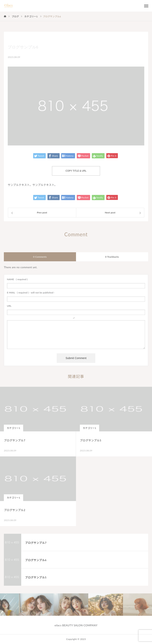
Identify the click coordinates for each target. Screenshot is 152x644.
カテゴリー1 (13, 428)
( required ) (17, 279)
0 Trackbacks (112, 257)
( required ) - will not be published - (31, 293)
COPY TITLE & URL (76, 171)
